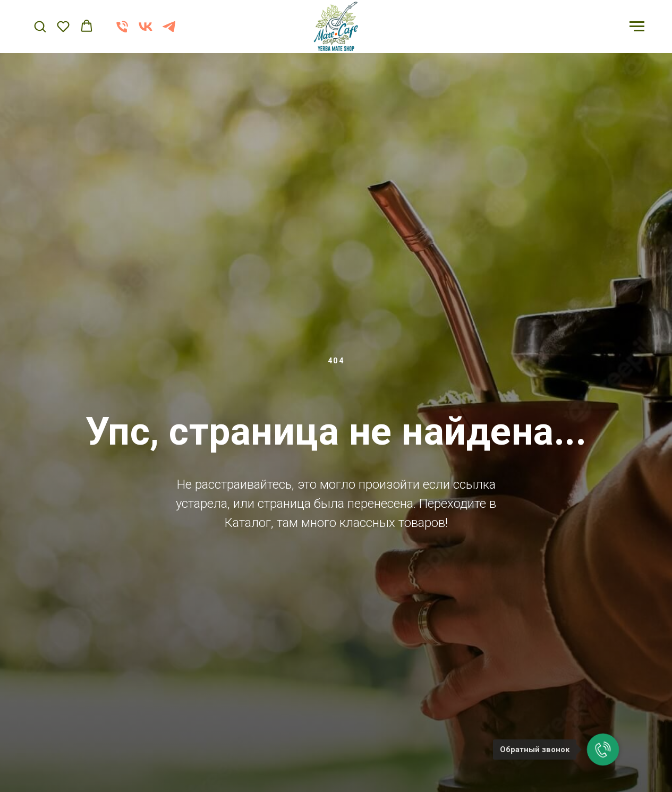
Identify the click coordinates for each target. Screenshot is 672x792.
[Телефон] (122, 32)
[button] (40, 26)
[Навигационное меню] (637, 27)
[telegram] (169, 32)
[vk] (146, 32)
